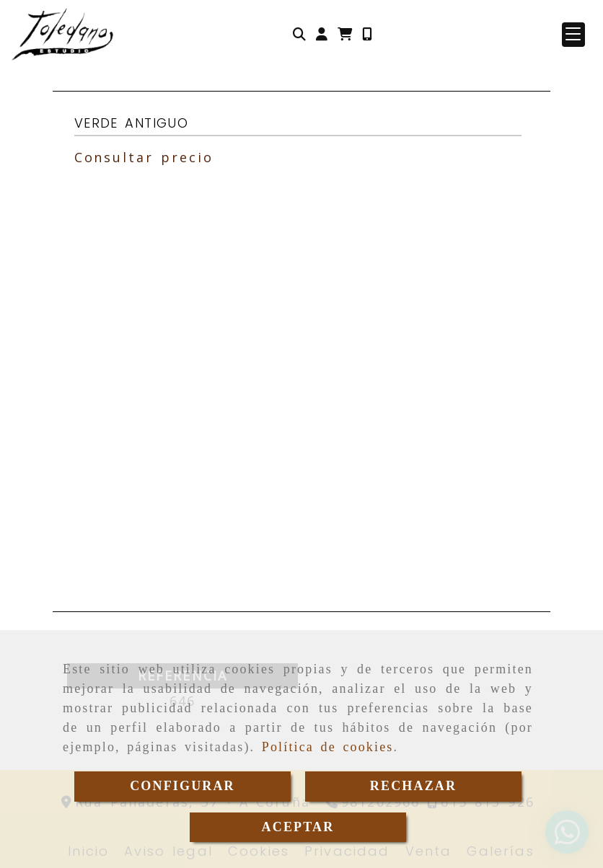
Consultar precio (144, 157)
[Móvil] (367, 34)
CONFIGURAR (182, 786)
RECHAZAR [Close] (413, 786)
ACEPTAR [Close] (298, 827)
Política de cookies (328, 747)
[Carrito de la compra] (345, 34)
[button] (322, 34)
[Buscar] (299, 34)
